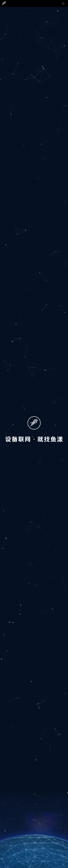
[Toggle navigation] (63, 3)
